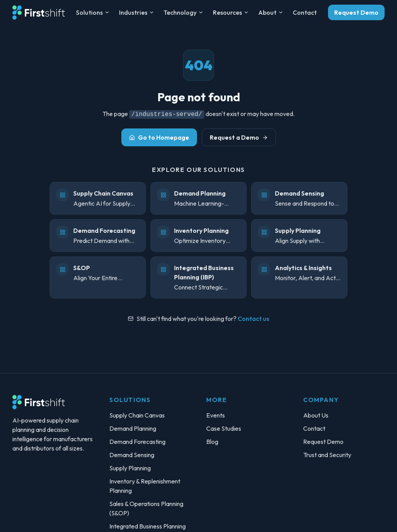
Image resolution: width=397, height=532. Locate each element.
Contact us (253, 319)
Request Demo (356, 12)
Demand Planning (133, 428)
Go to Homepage (159, 137)
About (271, 12)
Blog (212, 442)
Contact (305, 12)
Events (216, 415)
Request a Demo (239, 137)
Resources (231, 12)
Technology (184, 12)
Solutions (93, 12)
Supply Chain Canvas (137, 415)
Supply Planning (130, 468)
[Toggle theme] (379, 514)
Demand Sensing (132, 455)
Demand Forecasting (137, 442)
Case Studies (224, 428)
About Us (316, 415)
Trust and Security (327, 455)
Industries (137, 12)
